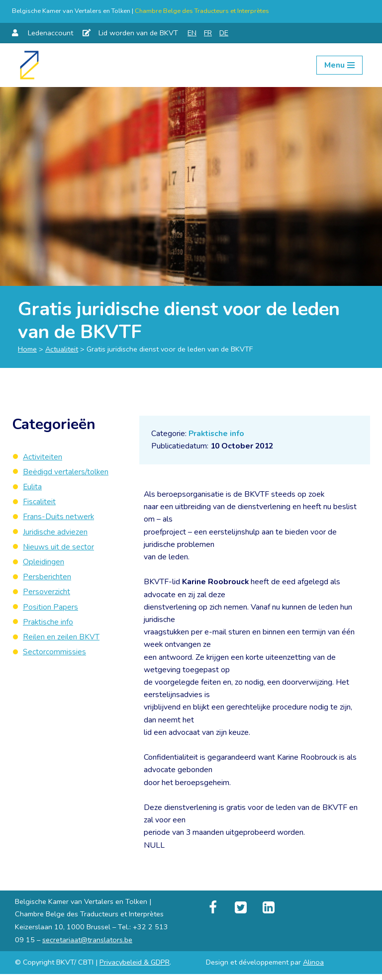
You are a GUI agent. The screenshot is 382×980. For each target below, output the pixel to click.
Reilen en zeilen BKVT (61, 639)
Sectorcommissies (54, 655)
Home (27, 349)
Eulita (33, 487)
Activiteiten (43, 457)
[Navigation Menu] (339, 65)
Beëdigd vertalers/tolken (66, 472)
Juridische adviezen (55, 533)
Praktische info (217, 434)
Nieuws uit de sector (59, 548)
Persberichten (47, 579)
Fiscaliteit (39, 503)
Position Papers (50, 609)
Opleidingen (44, 563)
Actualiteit (62, 349)
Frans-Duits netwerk (59, 518)
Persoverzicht (47, 594)
